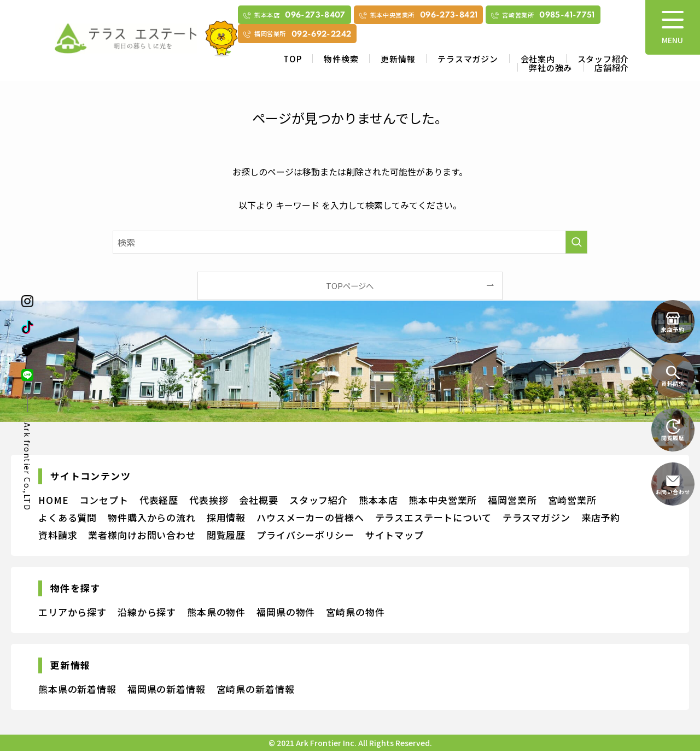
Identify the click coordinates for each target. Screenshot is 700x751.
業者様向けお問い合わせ (142, 535)
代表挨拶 (209, 500)
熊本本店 (378, 500)
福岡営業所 (512, 500)
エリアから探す (72, 612)
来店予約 (601, 517)
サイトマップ (395, 535)
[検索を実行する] (576, 242)
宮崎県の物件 (355, 612)
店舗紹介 (612, 68)
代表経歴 (159, 500)
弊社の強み (550, 68)
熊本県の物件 (216, 612)
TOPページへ (350, 286)
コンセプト (104, 500)
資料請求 (58, 535)
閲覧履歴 (226, 535)
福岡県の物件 (286, 612)
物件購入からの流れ (152, 517)
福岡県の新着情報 (167, 689)
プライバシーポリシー (305, 535)
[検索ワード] (350, 242)
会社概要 (258, 500)
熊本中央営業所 (443, 500)
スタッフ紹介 (603, 59)
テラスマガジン (468, 59)
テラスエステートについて (433, 517)
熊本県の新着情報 (77, 689)
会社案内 (538, 59)
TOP (292, 59)
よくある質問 (68, 517)
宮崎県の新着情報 (256, 689)
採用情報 (226, 517)
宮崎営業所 (572, 500)
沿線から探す (147, 612)
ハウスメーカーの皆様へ (310, 517)
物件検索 (341, 59)
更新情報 (398, 59)
